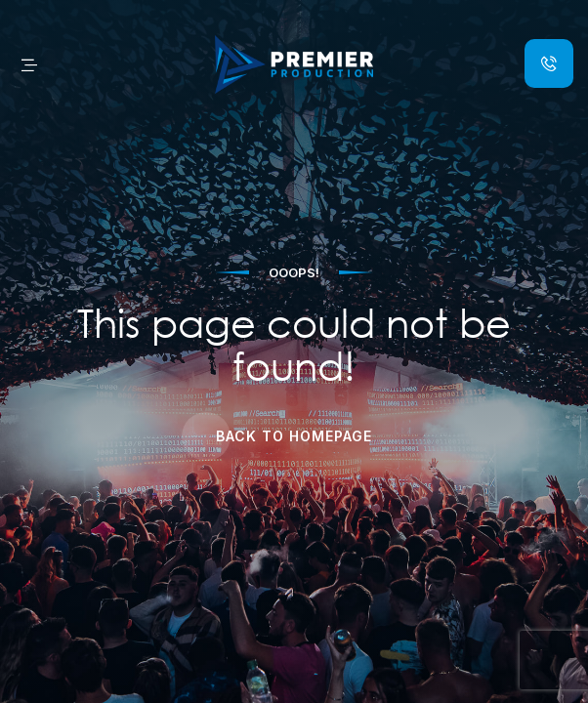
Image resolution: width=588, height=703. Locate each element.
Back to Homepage (294, 436)
